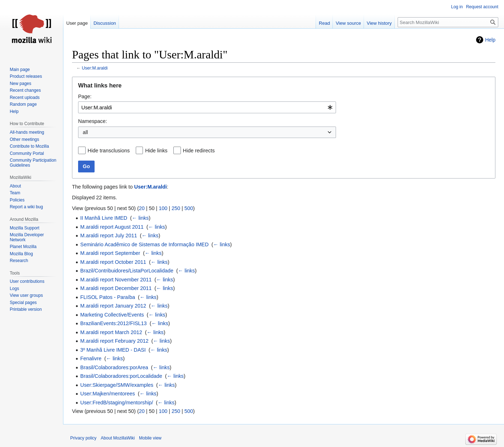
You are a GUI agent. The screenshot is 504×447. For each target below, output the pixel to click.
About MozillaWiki (118, 438)
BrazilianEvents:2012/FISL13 (114, 323)
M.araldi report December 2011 (116, 288)
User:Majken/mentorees (108, 394)
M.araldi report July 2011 (109, 236)
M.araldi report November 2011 (116, 280)
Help (490, 40)
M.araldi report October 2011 (113, 262)
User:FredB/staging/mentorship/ (117, 403)
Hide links (156, 151)
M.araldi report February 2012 (114, 341)
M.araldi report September (110, 253)
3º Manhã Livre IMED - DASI (113, 350)
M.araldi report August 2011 (112, 227)
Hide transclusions (109, 151)
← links (140, 218)
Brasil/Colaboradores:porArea (114, 367)
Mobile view (150, 438)
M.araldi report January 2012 (113, 306)
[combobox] (207, 107)
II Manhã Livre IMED (104, 218)
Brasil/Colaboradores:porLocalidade (121, 376)
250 (176, 208)
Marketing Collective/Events (112, 315)
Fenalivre (91, 358)
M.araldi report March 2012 (111, 332)
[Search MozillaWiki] (448, 22)
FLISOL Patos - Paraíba (108, 297)
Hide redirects (199, 151)
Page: (85, 96)
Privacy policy (83, 438)
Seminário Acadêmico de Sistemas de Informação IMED (144, 244)
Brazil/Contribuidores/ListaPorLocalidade (127, 271)
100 (163, 208)
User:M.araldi (95, 68)
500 (189, 208)
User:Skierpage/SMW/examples (117, 385)
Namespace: (93, 121)
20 (142, 208)
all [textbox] (85, 132)
